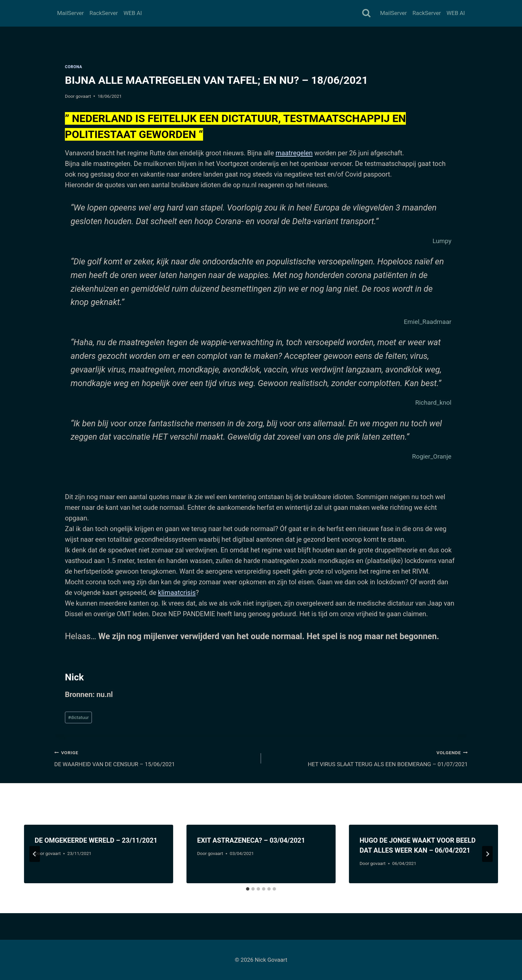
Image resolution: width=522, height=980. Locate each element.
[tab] (248, 889)
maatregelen (294, 153)
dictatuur (78, 717)
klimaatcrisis (177, 593)
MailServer (71, 13)
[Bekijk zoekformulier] (366, 13)
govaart (83, 96)
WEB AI (133, 13)
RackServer (104, 13)
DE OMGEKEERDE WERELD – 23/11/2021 (96, 840)
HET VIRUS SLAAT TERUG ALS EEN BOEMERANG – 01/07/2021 (367, 758)
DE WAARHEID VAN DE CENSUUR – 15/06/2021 (155, 758)
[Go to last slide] (35, 854)
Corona (74, 67)
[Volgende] (487, 854)
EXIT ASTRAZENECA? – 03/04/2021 (251, 840)
